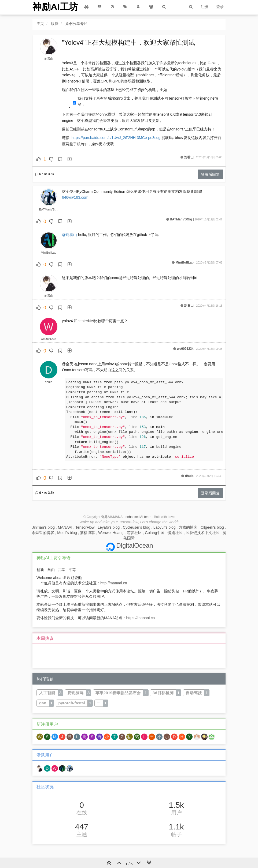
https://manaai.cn (140, 618)
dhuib (48, 382)
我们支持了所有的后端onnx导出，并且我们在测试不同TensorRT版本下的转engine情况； (148, 101)
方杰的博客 (188, 527)
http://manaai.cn (114, 583)
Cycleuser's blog (137, 527)
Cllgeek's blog (212, 527)
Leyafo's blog (109, 527)
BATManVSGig (49, 209)
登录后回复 (210, 174)
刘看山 (49, 59)
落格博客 (87, 533)
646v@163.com (75, 197)
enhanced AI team (138, 517)
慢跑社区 (175, 533)
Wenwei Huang (111, 533)
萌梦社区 (134, 533)
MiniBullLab (49, 253)
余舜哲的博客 (43, 533)
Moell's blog (67, 533)
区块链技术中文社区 (203, 533)
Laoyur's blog (165, 527)
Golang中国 (155, 533)
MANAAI (65, 527)
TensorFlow (85, 527)
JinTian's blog (43, 527)
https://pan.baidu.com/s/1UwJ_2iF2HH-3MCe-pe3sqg (116, 138)
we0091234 (49, 339)
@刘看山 (69, 235)
